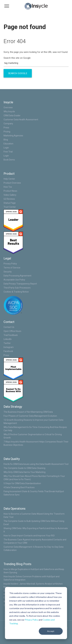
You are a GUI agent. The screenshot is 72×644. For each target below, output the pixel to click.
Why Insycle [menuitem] (9, 112)
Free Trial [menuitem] (8, 152)
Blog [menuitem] (6, 140)
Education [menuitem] (8, 144)
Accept (51, 631)
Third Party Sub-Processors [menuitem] (17, 288)
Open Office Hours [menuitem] (12, 331)
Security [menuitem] (8, 272)
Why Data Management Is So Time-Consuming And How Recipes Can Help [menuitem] (35, 429)
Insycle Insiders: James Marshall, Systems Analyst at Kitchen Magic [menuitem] (33, 585)
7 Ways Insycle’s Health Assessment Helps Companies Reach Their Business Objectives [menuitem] (36, 443)
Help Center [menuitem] (9, 179)
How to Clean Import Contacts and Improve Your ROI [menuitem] (29, 536)
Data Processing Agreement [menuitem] (17, 276)
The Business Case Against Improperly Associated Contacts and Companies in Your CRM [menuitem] (35, 541)
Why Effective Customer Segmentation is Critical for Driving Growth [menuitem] (33, 436)
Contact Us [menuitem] (9, 327)
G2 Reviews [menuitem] (9, 199)
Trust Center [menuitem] (10, 207)
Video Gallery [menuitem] (10, 195)
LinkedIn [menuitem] (8, 339)
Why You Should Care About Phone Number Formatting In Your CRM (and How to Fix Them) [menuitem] (34, 478)
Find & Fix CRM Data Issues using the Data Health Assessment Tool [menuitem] (36, 464)
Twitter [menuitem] (7, 343)
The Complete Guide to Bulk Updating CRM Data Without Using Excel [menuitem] (34, 523)
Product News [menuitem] (10, 191)
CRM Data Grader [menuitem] (12, 116)
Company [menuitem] (8, 124)
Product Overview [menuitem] (12, 183)
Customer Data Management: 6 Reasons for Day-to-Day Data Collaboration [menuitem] (34, 548)
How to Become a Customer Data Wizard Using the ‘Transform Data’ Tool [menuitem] (34, 515)
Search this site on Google (17, 58)
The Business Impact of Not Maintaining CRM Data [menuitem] (28, 412)
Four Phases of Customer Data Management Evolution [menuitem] (30, 416)
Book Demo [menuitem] (9, 160)
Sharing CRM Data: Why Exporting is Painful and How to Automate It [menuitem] (36, 530)
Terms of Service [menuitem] (12, 268)
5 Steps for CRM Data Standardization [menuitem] (22, 483)
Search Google (18, 73)
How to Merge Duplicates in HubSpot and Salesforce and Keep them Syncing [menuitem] (34, 571)
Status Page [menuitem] (10, 203)
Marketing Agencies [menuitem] (13, 136)
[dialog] (36, 613)
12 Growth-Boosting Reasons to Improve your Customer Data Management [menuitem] (33, 422)
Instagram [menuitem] (9, 347)
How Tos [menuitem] (8, 187)
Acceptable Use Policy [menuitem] (14, 280)
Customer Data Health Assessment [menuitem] (21, 120)
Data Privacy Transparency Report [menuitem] (20, 284)
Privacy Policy (32, 620)
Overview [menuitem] (8, 107)
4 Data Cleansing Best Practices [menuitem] (19, 487)
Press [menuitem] (6, 128)
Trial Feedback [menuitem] (11, 335)
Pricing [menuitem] (7, 132)
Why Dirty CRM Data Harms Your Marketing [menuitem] (25, 472)
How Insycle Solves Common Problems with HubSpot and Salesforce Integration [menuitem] (31, 578)
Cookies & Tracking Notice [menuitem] (16, 292)
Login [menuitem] (6, 148)
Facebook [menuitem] (8, 351)
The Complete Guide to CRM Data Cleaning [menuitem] (24, 468)
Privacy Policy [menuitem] (10, 264)
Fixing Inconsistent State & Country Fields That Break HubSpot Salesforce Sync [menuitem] (34, 493)
